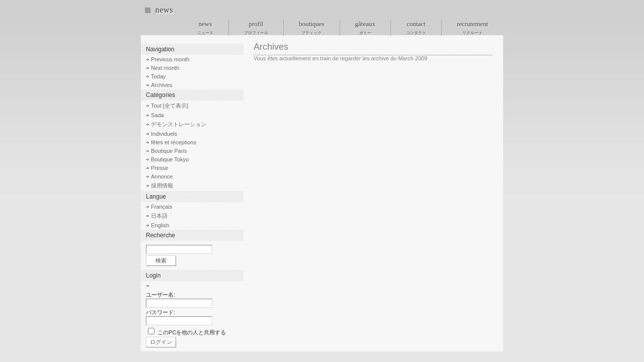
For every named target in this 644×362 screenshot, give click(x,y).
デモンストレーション (179, 124)
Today (158, 76)
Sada (157, 115)
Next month (165, 68)
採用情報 (162, 186)
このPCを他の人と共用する (192, 332)
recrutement (472, 28)
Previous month (170, 59)
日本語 (159, 216)
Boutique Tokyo (170, 159)
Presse (159, 168)
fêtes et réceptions (174, 142)
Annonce (162, 176)
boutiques (312, 28)
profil (256, 28)
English (160, 225)
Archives (162, 85)
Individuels (164, 134)
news (164, 10)
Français (162, 207)
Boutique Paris (169, 151)
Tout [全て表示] (170, 106)
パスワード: (160, 312)
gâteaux (365, 28)
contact (416, 28)
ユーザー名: (160, 295)
